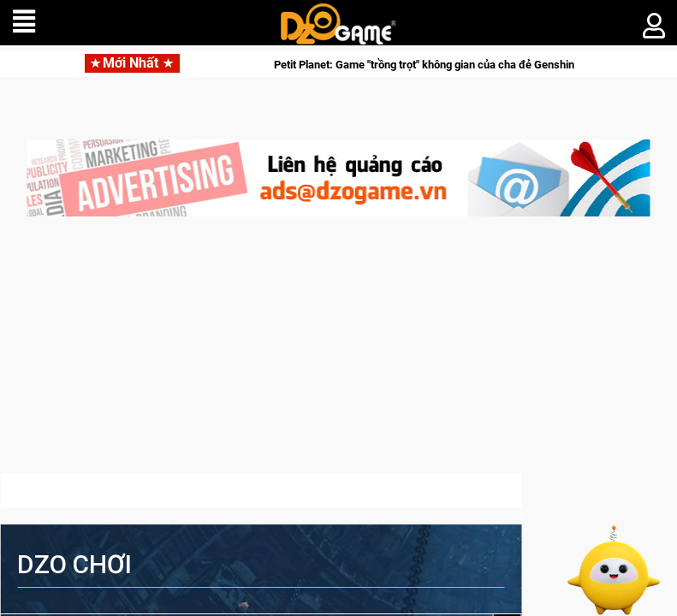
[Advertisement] (338, 353)
